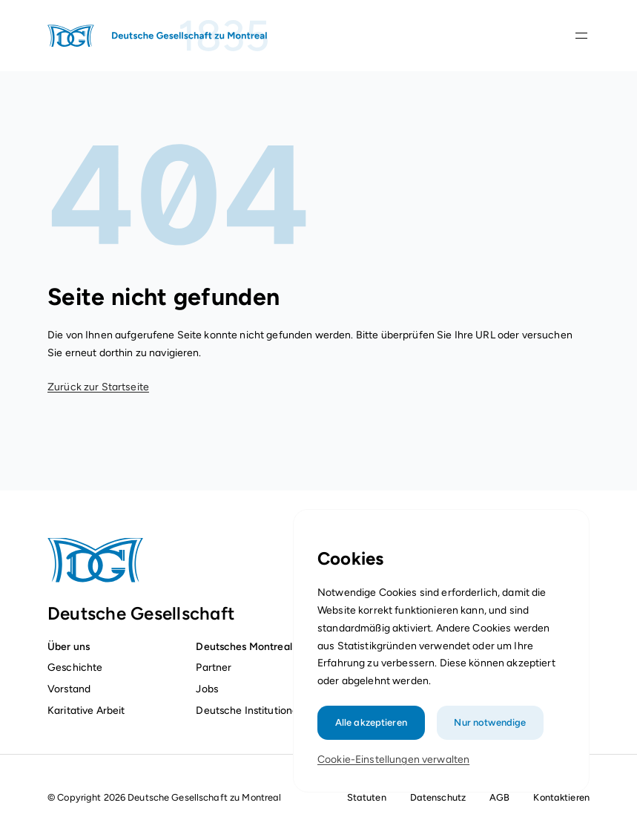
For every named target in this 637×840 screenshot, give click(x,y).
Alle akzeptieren (372, 729)
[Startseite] (159, 36)
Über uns (69, 646)
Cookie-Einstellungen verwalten (394, 766)
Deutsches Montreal (244, 646)
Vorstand (69, 689)
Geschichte (75, 667)
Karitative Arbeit (86, 710)
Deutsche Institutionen (250, 710)
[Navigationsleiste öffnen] (581, 36)
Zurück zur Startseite (98, 387)
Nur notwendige (489, 729)
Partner (214, 667)
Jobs (207, 689)
